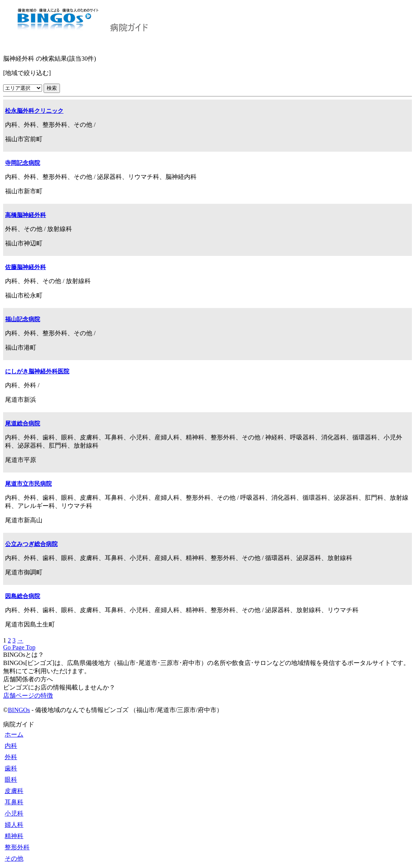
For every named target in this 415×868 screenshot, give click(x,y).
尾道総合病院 (23, 423)
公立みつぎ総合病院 (31, 544)
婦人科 (14, 825)
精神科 (14, 836)
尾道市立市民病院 (28, 484)
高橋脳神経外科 (25, 215)
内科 (11, 746)
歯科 (11, 768)
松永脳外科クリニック (34, 111)
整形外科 (17, 847)
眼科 (11, 780)
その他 (14, 858)
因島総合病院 (23, 596)
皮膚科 (14, 791)
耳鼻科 (14, 802)
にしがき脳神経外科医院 (37, 371)
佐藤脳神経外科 (25, 267)
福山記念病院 (23, 319)
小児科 (14, 813)
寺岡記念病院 (23, 163)
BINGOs (19, 710)
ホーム (14, 734)
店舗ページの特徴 (28, 696)
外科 (11, 757)
